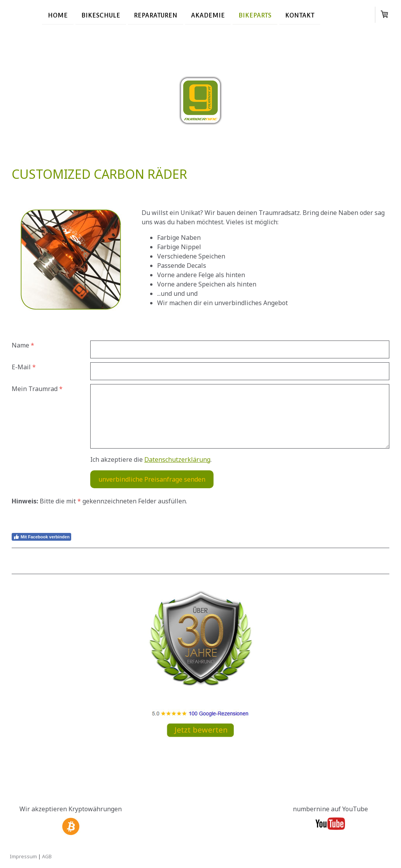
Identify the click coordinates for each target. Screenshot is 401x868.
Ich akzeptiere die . (151, 459)
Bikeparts (255, 15)
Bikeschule (101, 15)
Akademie (208, 15)
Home (58, 15)
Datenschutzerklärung (177, 459)
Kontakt (300, 15)
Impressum (23, 856)
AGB (47, 856)
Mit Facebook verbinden (41, 537)
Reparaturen (156, 15)
